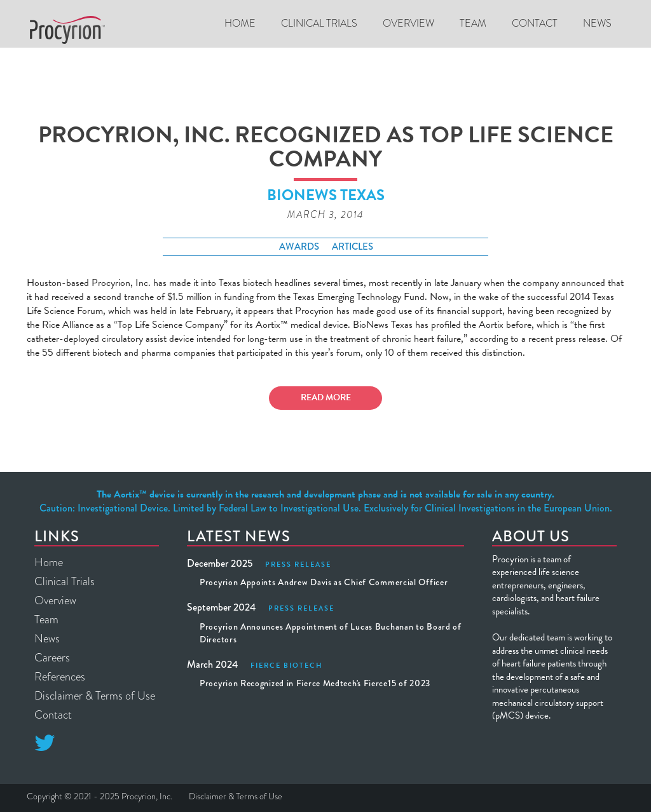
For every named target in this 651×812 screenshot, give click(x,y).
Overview (408, 23)
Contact (535, 23)
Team (473, 23)
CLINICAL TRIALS (319, 23)
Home (240, 23)
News (597, 23)
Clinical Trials (65, 581)
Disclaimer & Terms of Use (95, 696)
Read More (326, 397)
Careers (52, 658)
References (60, 677)
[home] (67, 30)
